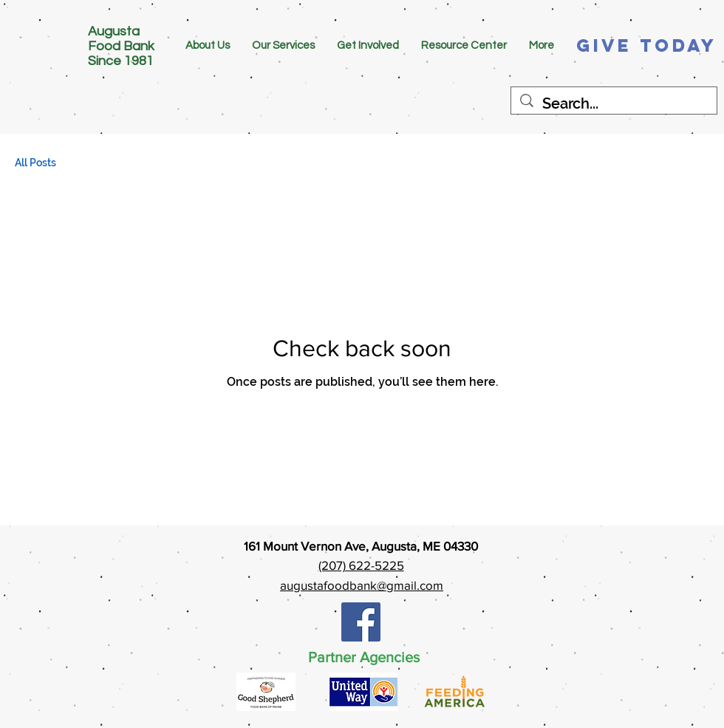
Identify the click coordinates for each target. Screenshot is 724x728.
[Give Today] (647, 46)
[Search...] (614, 103)
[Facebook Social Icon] (361, 622)
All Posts (35, 163)
